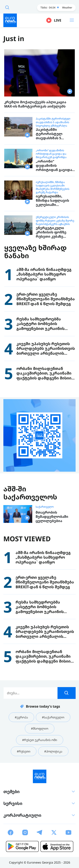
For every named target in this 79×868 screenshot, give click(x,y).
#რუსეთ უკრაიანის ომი (40, 740)
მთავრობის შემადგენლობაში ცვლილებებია (52, 517)
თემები (39, 792)
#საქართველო (53, 717)
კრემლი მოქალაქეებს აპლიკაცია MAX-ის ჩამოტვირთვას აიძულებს (35, 104)
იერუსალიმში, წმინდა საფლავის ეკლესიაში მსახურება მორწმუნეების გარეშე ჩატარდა (53, 187)
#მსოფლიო (40, 728)
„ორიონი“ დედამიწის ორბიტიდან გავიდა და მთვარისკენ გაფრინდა (51, 154)
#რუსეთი (24, 751)
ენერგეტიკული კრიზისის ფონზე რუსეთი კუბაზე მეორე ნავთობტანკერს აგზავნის (55, 220)
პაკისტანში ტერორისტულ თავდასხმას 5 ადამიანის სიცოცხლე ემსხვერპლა (53, 122)
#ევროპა (21, 717)
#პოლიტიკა (53, 751)
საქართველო (45, 507)
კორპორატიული (39, 815)
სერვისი (39, 803)
